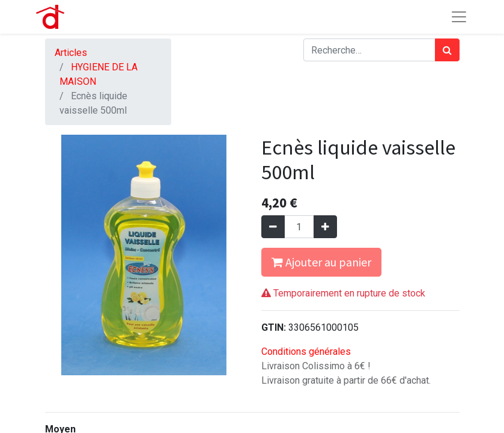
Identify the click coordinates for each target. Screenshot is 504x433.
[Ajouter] (325, 227)
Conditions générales (306, 352)
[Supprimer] (273, 227)
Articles (71, 53)
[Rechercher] (447, 50)
